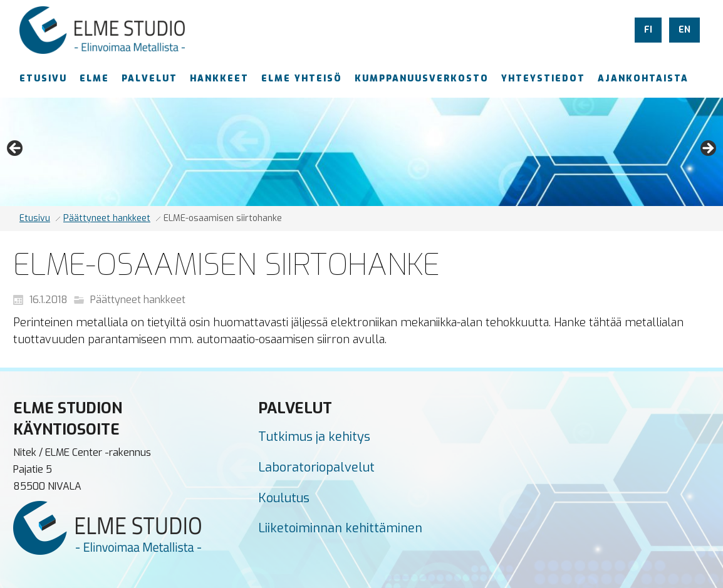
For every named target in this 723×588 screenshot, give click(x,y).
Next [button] (707, 149)
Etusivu (35, 218)
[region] (361, 152)
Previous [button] (16, 149)
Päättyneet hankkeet (107, 218)
